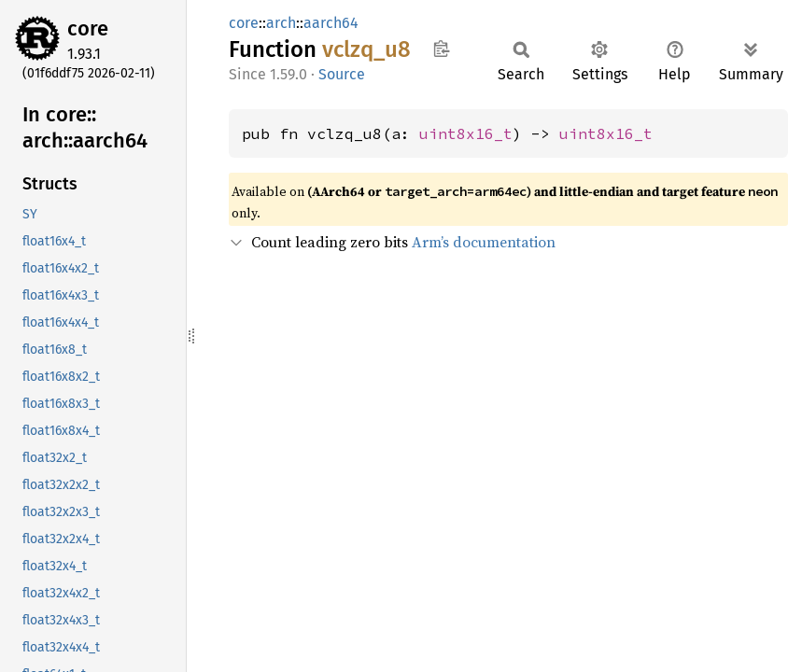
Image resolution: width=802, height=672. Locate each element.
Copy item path (441, 49)
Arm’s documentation (484, 242)
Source (342, 74)
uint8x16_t (466, 133)
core (88, 28)
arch (281, 23)
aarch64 (331, 23)
